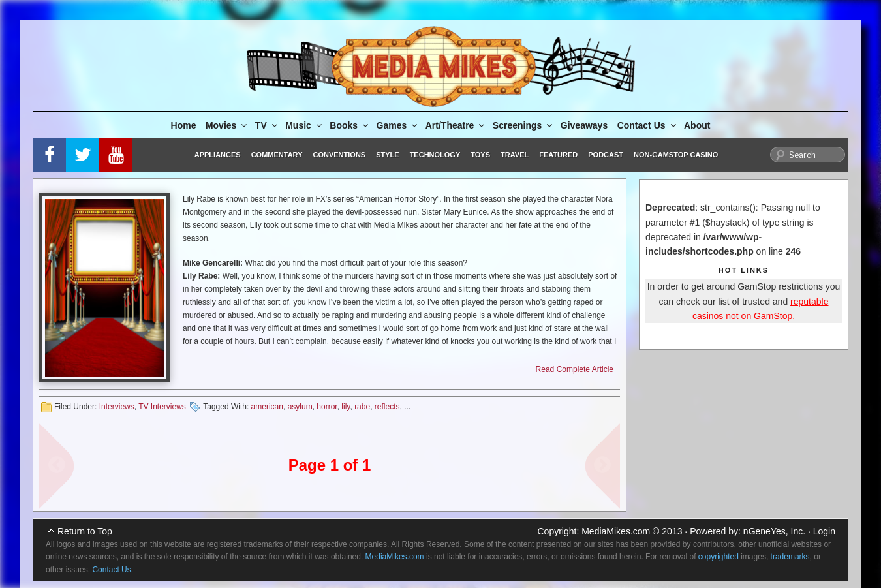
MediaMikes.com (616, 531)
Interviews (117, 407)
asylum (300, 407)
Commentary (277, 155)
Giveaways (584, 125)
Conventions (339, 155)
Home (184, 125)
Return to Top (85, 531)
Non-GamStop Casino (676, 155)
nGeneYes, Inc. (774, 531)
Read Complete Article (575, 369)
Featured (558, 155)
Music (304, 125)
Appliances (218, 155)
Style (387, 155)
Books (350, 125)
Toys (480, 155)
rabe (362, 407)
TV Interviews (162, 407)
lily (346, 407)
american (267, 407)
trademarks (790, 557)
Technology (435, 155)
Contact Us (648, 125)
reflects (387, 407)
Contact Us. (113, 570)
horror (327, 407)
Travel (515, 155)
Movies (227, 125)
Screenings (523, 125)
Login (824, 531)
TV (267, 125)
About (697, 125)
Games (398, 125)
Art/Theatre (456, 125)
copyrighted (719, 557)
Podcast (606, 155)
